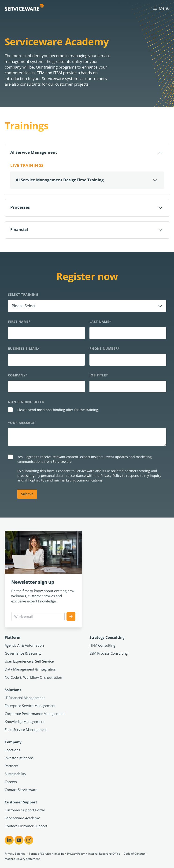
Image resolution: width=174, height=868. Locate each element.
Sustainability (15, 774)
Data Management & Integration (30, 669)
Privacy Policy (76, 854)
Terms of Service (40, 854)
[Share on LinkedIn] (9, 840)
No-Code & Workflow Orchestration (33, 677)
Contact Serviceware (21, 790)
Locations (12, 750)
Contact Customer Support (26, 826)
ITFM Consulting (102, 645)
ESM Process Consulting (109, 653)
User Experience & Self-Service (29, 661)
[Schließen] (87, 153)
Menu (161, 8)
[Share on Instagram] (29, 840)
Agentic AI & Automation (24, 645)
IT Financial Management (25, 698)
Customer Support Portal (25, 810)
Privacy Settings (15, 854)
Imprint (59, 854)
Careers (11, 782)
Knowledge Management (25, 722)
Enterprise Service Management (30, 706)
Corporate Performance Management (35, 714)
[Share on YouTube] (19, 840)
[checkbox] (87, 410)
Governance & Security (23, 653)
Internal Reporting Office (104, 854)
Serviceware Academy (22, 818)
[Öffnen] (87, 180)
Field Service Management (26, 729)
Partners (11, 766)
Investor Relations (19, 758)
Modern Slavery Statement (22, 859)
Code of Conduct (134, 854)
